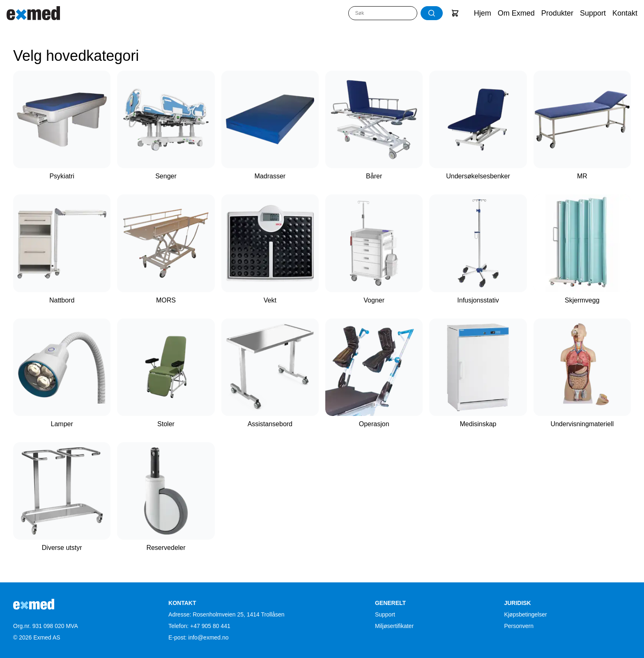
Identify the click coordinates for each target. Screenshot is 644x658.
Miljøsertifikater (394, 626)
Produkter (557, 13)
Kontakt (625, 13)
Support (593, 13)
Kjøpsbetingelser (525, 614)
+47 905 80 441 (210, 626)
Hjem (483, 13)
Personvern (519, 626)
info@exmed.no (208, 637)
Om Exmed (516, 13)
